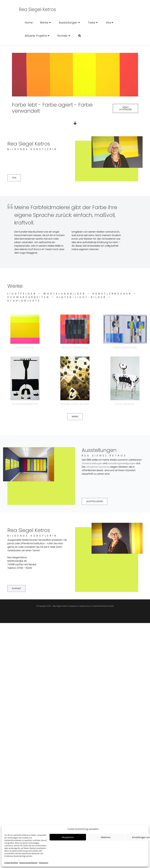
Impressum (44, 863)
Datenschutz (85, 607)
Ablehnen (106, 837)
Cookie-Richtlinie (11, 863)
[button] (125, 109)
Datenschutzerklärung (28, 863)
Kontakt (110, 607)
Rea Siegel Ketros (37, 9)
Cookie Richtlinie (99, 607)
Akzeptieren (68, 837)
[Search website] (80, 36)
